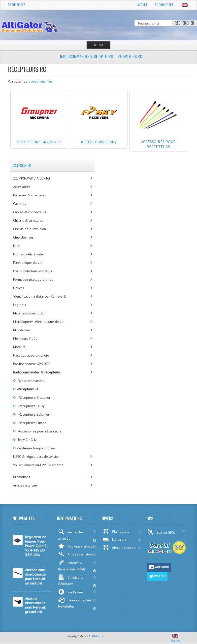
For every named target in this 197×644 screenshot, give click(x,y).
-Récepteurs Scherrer (33, 414)
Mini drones (22, 330)
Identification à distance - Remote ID (40, 296)
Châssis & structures (28, 220)
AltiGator (97, 636)
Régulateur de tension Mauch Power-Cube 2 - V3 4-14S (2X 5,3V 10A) (37, 546)
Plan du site (116, 531)
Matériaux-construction (30, 313)
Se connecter (164, 5)
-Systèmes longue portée (35, 448)
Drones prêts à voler (29, 254)
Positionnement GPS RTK (32, 364)
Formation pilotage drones (33, 279)
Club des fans (23, 237)
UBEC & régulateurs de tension (36, 457)
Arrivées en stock (76, 554)
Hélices (19, 288)
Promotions (22, 477)
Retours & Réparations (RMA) (72, 565)
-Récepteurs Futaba (31, 423)
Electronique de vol (28, 263)
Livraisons (115, 539)
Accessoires (22, 187)
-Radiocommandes (30, 381)
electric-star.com (119, 547)
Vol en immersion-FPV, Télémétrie (38, 465)
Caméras (20, 204)
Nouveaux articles (76, 546)
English (175, 639)
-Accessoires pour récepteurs (39, 431)
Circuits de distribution (30, 229)
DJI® (16, 246)
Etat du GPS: (162, 532)
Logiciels (20, 305)
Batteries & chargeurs (30, 195)
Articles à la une (25, 485)
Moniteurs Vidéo (25, 338)
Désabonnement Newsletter (75, 603)
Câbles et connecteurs (30, 212)
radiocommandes (40, 81)
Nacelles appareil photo (31, 355)
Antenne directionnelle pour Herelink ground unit (35, 605)
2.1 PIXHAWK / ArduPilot (32, 178)
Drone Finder (17, 5)
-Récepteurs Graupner (33, 398)
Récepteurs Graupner (39, 137)
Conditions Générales (70, 580)
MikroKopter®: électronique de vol (39, 322)
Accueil (142, 5)
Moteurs (19, 347)
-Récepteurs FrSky (30, 406)
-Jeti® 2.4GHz (26, 440)
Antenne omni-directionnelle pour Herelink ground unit (36, 577)
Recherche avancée (70, 535)
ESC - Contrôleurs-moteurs (33, 271)
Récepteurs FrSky (99, 137)
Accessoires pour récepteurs (158, 137)
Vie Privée (70, 592)
